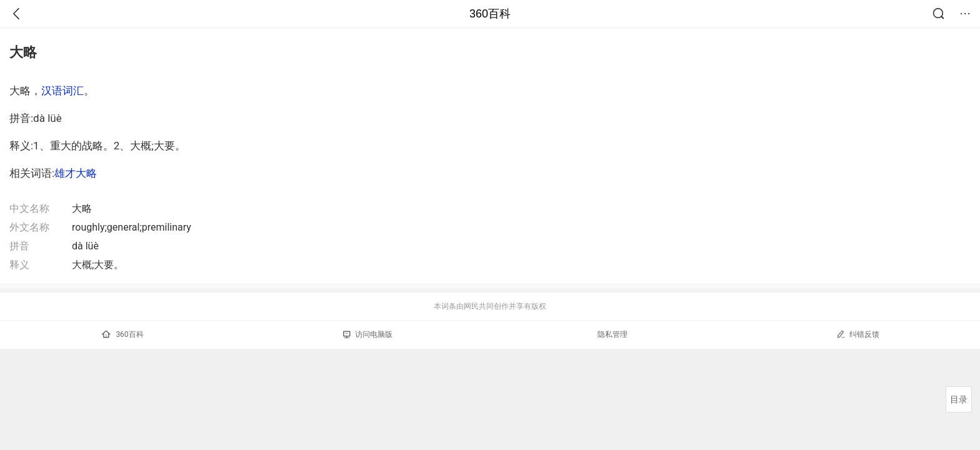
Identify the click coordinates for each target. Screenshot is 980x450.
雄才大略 (76, 173)
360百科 (490, 14)
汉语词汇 (62, 91)
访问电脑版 (368, 334)
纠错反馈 (858, 334)
